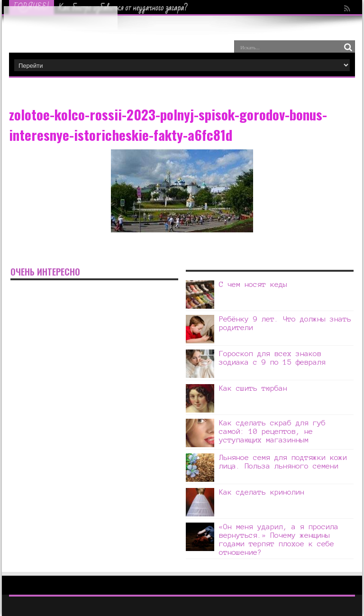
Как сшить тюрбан (253, 388)
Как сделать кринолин (262, 492)
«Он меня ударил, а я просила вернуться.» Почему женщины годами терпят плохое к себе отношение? (279, 539)
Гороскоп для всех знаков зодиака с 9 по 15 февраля (274, 358)
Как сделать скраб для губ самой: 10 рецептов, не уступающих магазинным (272, 431)
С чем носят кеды (253, 284)
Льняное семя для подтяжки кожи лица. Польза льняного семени (283, 462)
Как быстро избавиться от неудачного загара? (123, 8)
